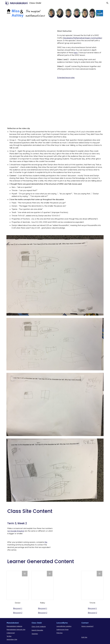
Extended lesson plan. (66, 78)
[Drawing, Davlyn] (18, 585)
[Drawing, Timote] (92, 585)
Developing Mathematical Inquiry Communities (82, 38)
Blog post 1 (18, 608)
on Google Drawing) (16, 531)
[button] (107, 3)
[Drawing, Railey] (43, 585)
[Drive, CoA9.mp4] (30, 43)
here (76, 53)
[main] (80, 54)
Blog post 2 (18, 613)
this (46, 542)
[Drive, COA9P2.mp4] (30, 75)
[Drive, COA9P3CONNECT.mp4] (30, 106)
